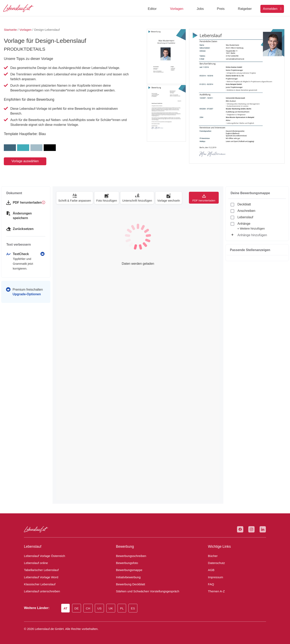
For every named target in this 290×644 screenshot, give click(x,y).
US (100, 608)
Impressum (215, 577)
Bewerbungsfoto (126, 563)
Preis (221, 9)
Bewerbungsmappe (128, 570)
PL (121, 608)
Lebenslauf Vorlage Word (40, 577)
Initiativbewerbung (127, 577)
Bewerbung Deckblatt (129, 584)
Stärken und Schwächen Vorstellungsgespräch (145, 591)
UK (111, 608)
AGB (211, 570)
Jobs (200, 9)
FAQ (211, 584)
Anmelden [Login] (272, 9)
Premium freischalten (26, 287)
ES (132, 608)
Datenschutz (216, 563)
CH (89, 608)
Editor (152, 9)
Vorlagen (177, 9)
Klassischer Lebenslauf (38, 584)
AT (66, 608)
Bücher (212, 556)
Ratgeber (245, 9)
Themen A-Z (216, 591)
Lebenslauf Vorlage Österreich (43, 556)
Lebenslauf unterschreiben (40, 591)
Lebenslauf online (35, 563)
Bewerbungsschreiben (130, 556)
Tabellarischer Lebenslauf (40, 570)
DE (77, 608)
